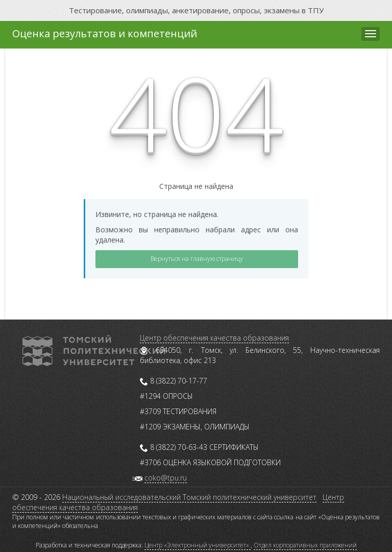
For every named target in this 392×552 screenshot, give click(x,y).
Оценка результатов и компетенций (105, 33)
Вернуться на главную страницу (197, 259)
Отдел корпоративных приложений (305, 545)
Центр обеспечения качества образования (214, 338)
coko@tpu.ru (166, 478)
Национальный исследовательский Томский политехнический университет (189, 497)
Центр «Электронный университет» (198, 545)
